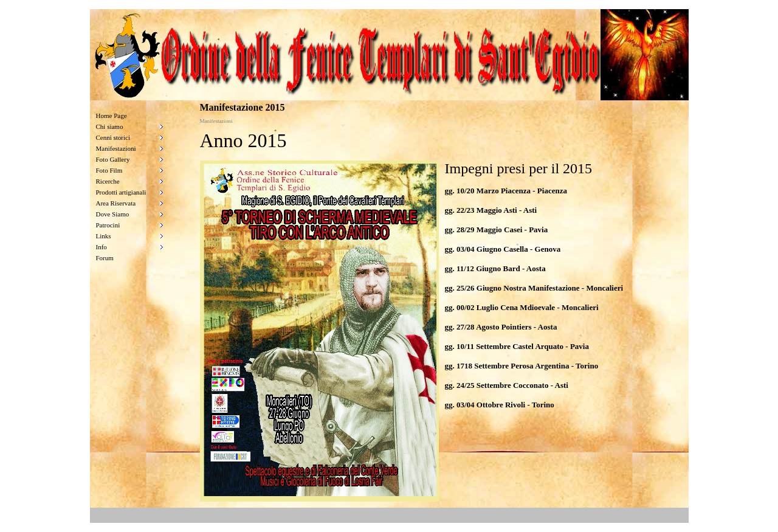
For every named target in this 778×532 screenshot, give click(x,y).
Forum (105, 258)
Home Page (112, 116)
